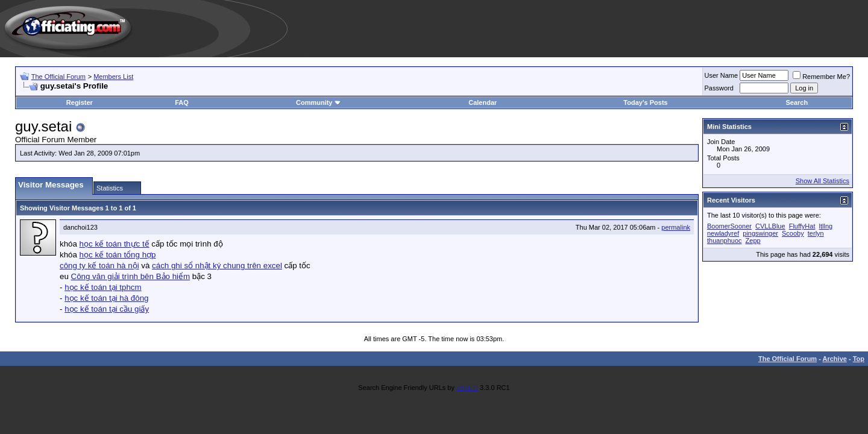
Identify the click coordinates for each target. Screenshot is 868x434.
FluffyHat (802, 226)
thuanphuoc (725, 241)
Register (80, 102)
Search (797, 102)
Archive (835, 359)
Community (319, 102)
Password (719, 88)
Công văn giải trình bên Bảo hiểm (131, 276)
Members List (113, 77)
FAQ (182, 102)
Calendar (483, 102)
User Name (722, 75)
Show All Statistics (822, 181)
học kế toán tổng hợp (118, 255)
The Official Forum (58, 77)
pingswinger (760, 233)
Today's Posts (645, 102)
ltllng (826, 226)
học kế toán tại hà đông (106, 298)
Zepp (753, 241)
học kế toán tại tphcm (103, 287)
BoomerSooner (729, 226)
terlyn (816, 233)
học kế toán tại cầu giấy (107, 309)
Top (859, 359)
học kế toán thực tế (115, 244)
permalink (676, 227)
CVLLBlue (770, 226)
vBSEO (467, 388)
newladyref (723, 233)
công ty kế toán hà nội (99, 266)
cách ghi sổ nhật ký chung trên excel (217, 266)
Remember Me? (821, 77)
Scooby (793, 233)
